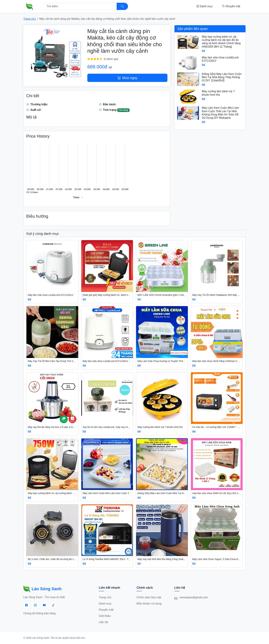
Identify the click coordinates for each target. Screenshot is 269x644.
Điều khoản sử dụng (149, 604)
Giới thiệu (105, 616)
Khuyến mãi (231, 6)
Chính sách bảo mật (149, 597)
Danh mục (204, 6)
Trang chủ (30, 19)
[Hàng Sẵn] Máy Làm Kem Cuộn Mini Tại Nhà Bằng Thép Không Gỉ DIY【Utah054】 (222, 77)
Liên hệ (103, 622)
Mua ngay (127, 78)
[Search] (122, 6)
